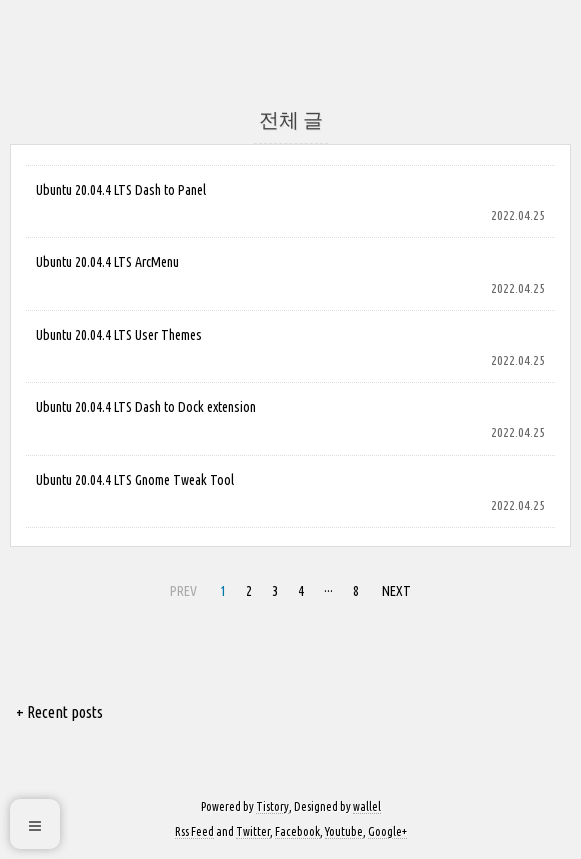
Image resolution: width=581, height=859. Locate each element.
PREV (181, 588)
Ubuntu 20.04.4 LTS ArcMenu (107, 262)
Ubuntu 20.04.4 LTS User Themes (119, 335)
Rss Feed (194, 831)
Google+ (387, 831)
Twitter (253, 831)
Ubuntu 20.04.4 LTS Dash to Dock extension (146, 407)
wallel (367, 806)
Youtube (344, 831)
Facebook (297, 831)
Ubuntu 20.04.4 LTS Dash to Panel (121, 190)
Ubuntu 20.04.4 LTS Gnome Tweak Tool (135, 480)
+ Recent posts (59, 712)
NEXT (394, 588)
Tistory (272, 806)
